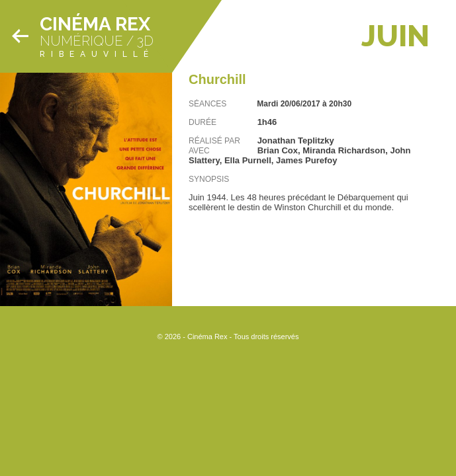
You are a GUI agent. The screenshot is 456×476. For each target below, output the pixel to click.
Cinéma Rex (95, 24)
